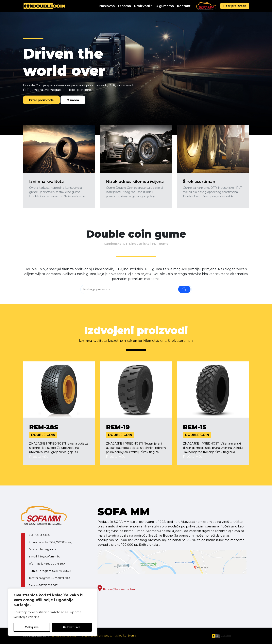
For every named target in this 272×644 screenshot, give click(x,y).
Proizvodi (142, 6)
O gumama (165, 6)
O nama (124, 6)
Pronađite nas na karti (117, 589)
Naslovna (107, 6)
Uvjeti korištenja (125, 635)
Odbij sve (32, 627)
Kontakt (184, 6)
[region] (53, 612)
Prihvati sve (72, 627)
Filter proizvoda (235, 6)
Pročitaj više (39, 457)
